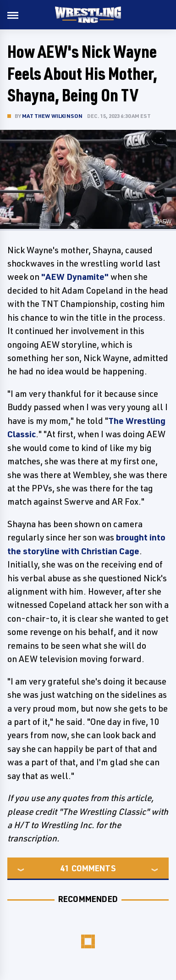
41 (65, 868)
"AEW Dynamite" (75, 277)
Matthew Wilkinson (52, 116)
